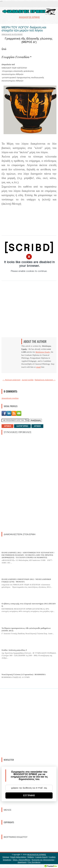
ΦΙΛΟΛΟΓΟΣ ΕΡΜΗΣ (37, 854)
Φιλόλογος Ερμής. (43, 352)
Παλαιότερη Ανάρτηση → (45, 380)
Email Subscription (18, 857)
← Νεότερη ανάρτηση (12, 380)
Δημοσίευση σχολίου (10, 398)
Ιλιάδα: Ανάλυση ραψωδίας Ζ (14, 650)
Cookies (52, 857)
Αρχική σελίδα (28, 380)
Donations (7, 860)
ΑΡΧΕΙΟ (37, 426)
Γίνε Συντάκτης (34, 862)
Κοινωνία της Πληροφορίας (43, 860)
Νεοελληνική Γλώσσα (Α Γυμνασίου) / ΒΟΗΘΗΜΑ (24, 674)
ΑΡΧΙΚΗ (8, 426)
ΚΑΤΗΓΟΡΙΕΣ (22, 426)
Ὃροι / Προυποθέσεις (21, 860)
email (38, 367)
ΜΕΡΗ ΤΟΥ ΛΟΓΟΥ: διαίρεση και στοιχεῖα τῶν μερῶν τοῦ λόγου (24, 29)
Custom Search (41, 857)
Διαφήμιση (22, 862)
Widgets (31, 857)
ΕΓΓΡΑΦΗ (29, 795)
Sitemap (6, 857)
